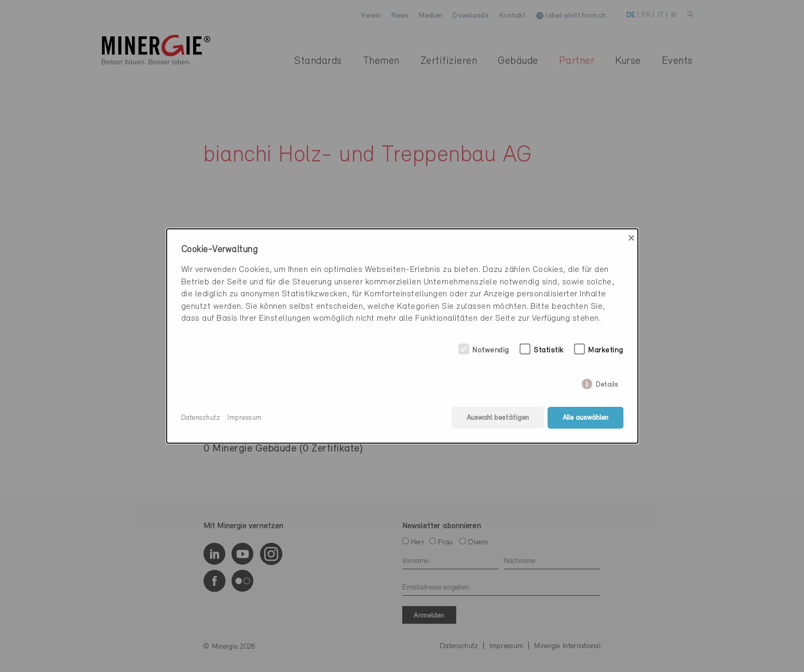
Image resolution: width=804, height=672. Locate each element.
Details (607, 383)
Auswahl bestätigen (498, 418)
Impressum (245, 418)
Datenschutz (201, 418)
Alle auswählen (585, 418)
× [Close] (631, 238)
